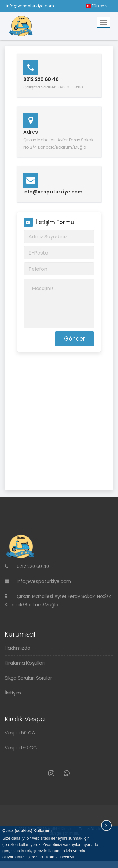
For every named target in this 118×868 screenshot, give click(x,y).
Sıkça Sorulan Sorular (28, 678)
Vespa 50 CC (20, 733)
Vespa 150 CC (21, 748)
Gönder (75, 339)
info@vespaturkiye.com (30, 6)
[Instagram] (51, 773)
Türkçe (97, 6)
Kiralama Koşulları (25, 663)
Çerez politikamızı (42, 857)
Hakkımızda (18, 648)
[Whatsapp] (67, 773)
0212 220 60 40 (27, 566)
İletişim (13, 693)
